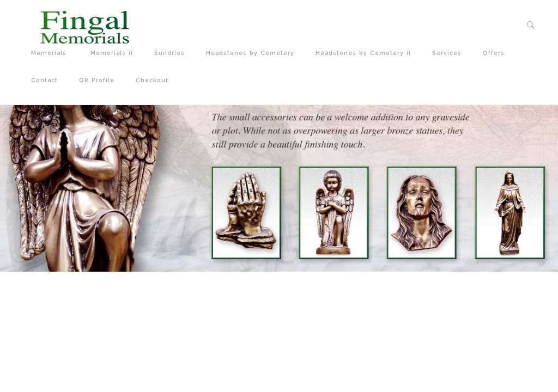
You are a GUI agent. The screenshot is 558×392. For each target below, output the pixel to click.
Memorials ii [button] (114, 53)
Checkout (152, 80)
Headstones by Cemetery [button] (253, 53)
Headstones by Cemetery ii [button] (366, 53)
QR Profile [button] (99, 80)
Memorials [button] (53, 53)
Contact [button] (47, 80)
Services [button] (449, 53)
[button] (531, 25)
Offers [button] (496, 53)
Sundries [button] (172, 53)
